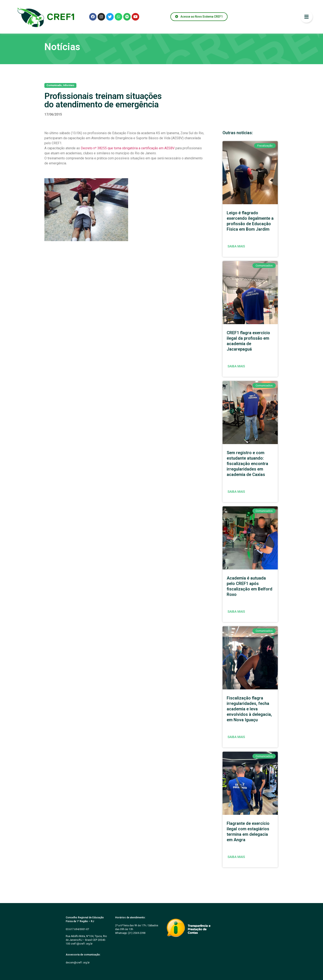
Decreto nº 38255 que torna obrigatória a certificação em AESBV (128, 148)
